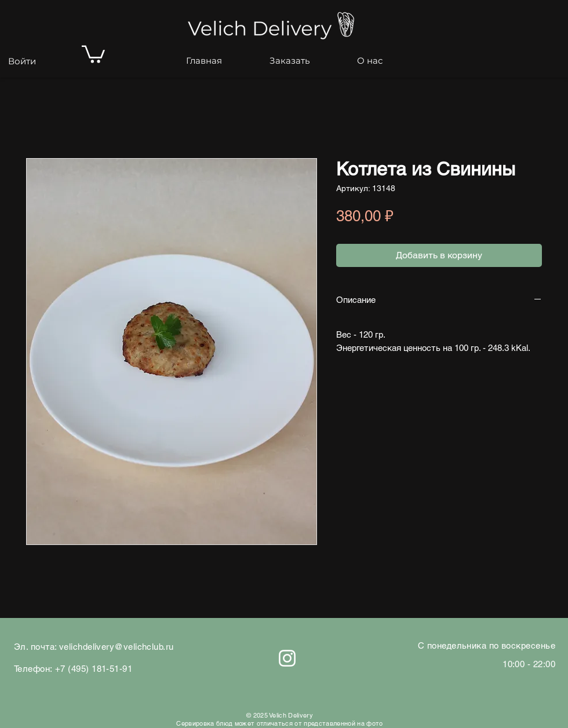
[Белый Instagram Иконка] (287, 658)
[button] (93, 53)
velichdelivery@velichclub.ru (116, 647)
